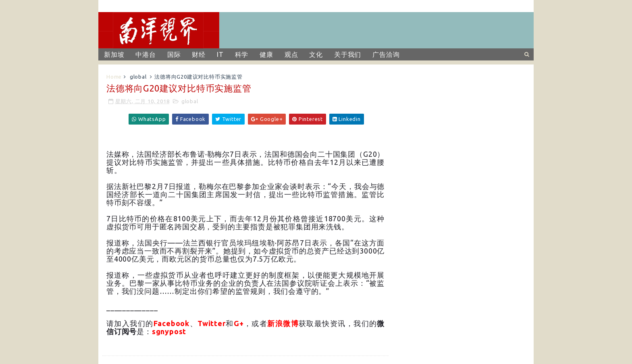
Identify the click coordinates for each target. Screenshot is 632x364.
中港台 (146, 54)
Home (114, 77)
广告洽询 (386, 54)
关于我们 (348, 54)
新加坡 (114, 54)
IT (220, 54)
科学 (242, 54)
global (138, 77)
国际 (174, 54)
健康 (266, 54)
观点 (291, 54)
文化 (316, 54)
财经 (199, 54)
